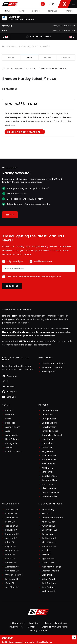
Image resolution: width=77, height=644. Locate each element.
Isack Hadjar (48, 439)
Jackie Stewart (49, 538)
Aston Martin (12, 435)
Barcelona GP (12, 534)
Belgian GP (11, 546)
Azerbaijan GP (12, 567)
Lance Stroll (47, 472)
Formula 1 (12, 46)
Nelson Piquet (48, 579)
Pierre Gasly (47, 468)
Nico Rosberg (48, 510)
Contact (32, 627)
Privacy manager (39, 631)
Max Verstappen (22, 332)
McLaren (10, 415)
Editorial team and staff (53, 363)
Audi (8, 431)
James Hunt (48, 534)
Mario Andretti (49, 591)
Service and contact (52, 368)
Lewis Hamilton (49, 427)
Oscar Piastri (48, 443)
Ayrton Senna (48, 526)
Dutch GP (10, 555)
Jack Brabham (49, 583)
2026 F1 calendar (26, 341)
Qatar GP (10, 583)
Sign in (10, 215)
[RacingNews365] (38, 612)
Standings (52, 11)
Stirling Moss (48, 563)
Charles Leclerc (47, 336)
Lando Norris (9, 336)
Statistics (66, 57)
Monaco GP (11, 530)
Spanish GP (11, 563)
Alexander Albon (50, 480)
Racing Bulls (11, 443)
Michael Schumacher (52, 518)
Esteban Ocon (49, 456)
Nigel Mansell (48, 559)
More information (38, 37)
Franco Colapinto (50, 492)
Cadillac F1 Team (14, 451)
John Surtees (48, 587)
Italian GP (10, 559)
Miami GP (10, 522)
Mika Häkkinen (49, 542)
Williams (9, 447)
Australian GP (12, 510)
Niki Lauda (46, 555)
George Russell (25, 336)
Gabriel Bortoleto (50, 496)
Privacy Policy (16, 627)
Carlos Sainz (48, 447)
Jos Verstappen (49, 546)
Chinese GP (11, 514)
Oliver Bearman (49, 488)
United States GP (14, 575)
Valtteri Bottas (49, 460)
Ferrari (8, 419)
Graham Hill (47, 575)
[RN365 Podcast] (43, 4)
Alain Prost (47, 514)
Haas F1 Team (12, 439)
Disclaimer (35, 623)
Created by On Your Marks (55, 627)
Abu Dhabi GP (12, 587)
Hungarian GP (12, 550)
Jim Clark (46, 550)
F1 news (21, 11)
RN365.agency (49, 372)
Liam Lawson (48, 484)
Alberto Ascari (48, 522)
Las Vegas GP (12, 579)
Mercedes (10, 423)
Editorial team (17, 623)
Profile (11, 57)
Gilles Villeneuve (50, 530)
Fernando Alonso (45, 332)
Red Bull (9, 411)
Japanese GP (12, 518)
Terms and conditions (56, 623)
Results (48, 57)
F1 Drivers (69, 11)
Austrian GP (11, 538)
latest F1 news (18, 316)
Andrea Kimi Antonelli (52, 435)
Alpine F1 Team (13, 427)
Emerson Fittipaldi (50, 571)
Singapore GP (12, 571)
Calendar (36, 11)
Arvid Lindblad (48, 464)
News (29, 57)
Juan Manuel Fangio (51, 567)
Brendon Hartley (27, 46)
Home (7, 11)
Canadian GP (12, 526)
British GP (10, 542)
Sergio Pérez (48, 451)
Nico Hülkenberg (50, 476)
